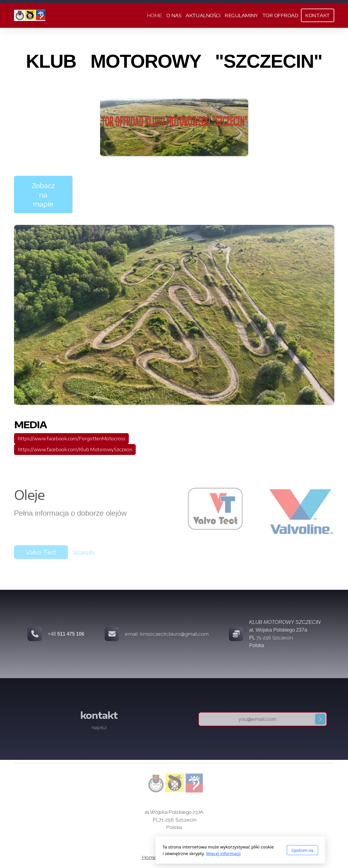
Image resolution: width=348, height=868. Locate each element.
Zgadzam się (236, 850)
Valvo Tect (41, 553)
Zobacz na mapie (43, 194)
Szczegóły (84, 554)
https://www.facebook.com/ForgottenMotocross (72, 439)
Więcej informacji (157, 853)
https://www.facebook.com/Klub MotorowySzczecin (75, 449)
